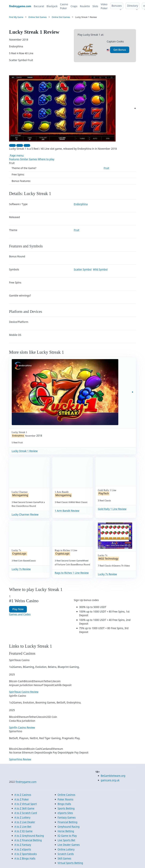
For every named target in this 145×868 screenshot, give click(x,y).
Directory (133, 6)
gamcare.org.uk (110, 780)
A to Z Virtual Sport (26, 804)
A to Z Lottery (22, 817)
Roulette (85, 6)
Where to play (46, 159)
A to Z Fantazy (23, 845)
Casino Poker (64, 6)
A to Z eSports (23, 849)
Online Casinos (66, 795)
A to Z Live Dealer (25, 822)
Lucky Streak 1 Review (25, 451)
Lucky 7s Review (21, 569)
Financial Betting (67, 822)
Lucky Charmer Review (25, 514)
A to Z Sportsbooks (26, 854)
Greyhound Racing (69, 827)
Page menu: (17, 155)
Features (14, 159)
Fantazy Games (67, 817)
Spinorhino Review (20, 759)
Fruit (106, 168)
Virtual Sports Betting (70, 863)
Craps (74, 6)
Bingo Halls (64, 804)
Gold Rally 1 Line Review (112, 509)
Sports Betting (66, 808)
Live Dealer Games (69, 845)
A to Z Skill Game (24, 808)
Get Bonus (120, 50)
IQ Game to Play (67, 836)
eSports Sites (65, 813)
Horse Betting (66, 831)
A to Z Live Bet (23, 827)
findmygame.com (26, 782)
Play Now (18, 609)
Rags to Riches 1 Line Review (72, 573)
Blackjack (52, 6)
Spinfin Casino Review (22, 728)
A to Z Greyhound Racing (29, 836)
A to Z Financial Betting (28, 840)
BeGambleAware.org (113, 776)
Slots (95, 6)
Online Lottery (66, 849)
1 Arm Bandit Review (67, 511)
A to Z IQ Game (23, 831)
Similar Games (29, 159)
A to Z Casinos (23, 795)
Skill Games (64, 858)
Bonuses (117, 6)
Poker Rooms (65, 799)
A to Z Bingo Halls (25, 858)
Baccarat (39, 6)
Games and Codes (20, 614)
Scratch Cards (66, 854)
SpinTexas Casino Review (24, 692)
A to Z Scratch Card (26, 813)
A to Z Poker (22, 799)
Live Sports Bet (66, 840)
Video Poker (104, 6)
